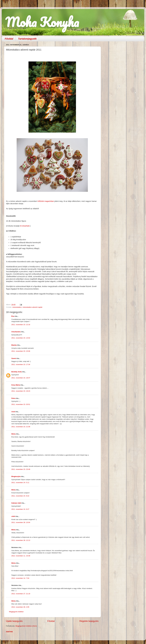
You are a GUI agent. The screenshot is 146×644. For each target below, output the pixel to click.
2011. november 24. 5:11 (20, 483)
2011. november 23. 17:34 (21, 364)
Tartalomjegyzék (27, 39)
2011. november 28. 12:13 (21, 540)
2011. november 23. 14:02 (21, 338)
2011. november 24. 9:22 (20, 496)
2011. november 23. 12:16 (21, 325)
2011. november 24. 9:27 (20, 509)
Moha (13, 434)
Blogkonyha (16, 476)
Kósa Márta (16, 385)
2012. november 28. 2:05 (20, 607)
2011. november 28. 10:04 (21, 522)
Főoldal (9, 39)
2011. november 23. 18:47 (21, 378)
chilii (13, 516)
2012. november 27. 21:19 (21, 594)
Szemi (14, 358)
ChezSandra (16, 332)
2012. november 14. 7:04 (20, 578)
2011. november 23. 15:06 (21, 351)
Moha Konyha (42, 22)
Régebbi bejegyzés (89, 621)
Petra (13, 398)
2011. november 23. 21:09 (21, 427)
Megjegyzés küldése (16, 612)
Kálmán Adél (16, 503)
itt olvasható (25, 226)
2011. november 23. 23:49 (21, 469)
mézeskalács (17, 307)
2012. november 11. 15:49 (21, 556)
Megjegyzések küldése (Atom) (26, 626)
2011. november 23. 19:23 (21, 391)
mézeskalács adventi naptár (32, 307)
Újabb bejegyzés (14, 621)
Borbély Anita (17, 372)
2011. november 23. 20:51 (21, 404)
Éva (13, 316)
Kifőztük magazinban (46, 201)
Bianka (14, 345)
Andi (13, 412)
